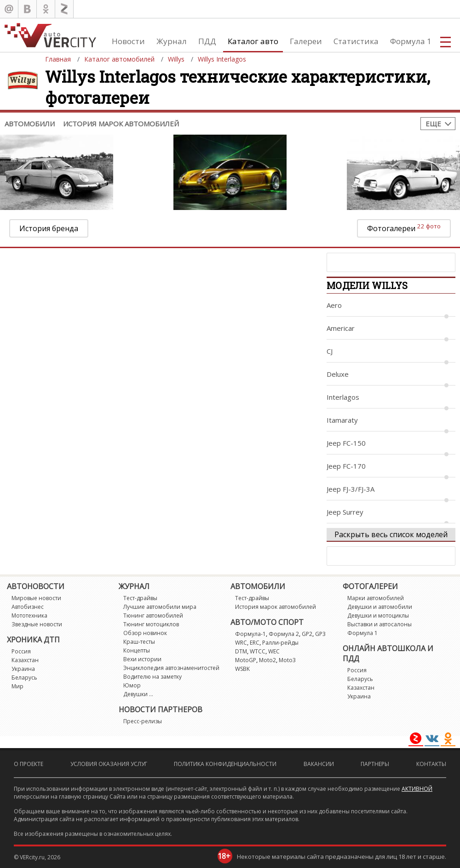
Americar (341, 328)
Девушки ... (138, 694)
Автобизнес (28, 607)
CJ (330, 351)
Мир (17, 686)
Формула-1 (250, 634)
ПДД (207, 41)
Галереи (306, 41)
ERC (255, 643)
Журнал (172, 41)
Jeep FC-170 (346, 466)
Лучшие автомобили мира (160, 607)
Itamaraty (342, 420)
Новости (128, 41)
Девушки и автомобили (380, 607)
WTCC (258, 651)
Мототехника (29, 616)
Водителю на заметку (152, 677)
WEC (274, 651)
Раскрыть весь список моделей (391, 534)
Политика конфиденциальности (225, 764)
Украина (23, 669)
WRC (241, 643)
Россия (21, 651)
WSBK (242, 669)
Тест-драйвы (140, 598)
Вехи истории (142, 659)
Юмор (132, 685)
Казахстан (25, 660)
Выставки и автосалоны (379, 624)
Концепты (137, 650)
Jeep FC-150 (346, 443)
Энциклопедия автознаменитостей (171, 668)
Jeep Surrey (345, 512)
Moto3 (287, 660)
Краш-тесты (139, 642)
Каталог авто (253, 41)
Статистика (356, 41)
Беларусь (24, 678)
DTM (241, 651)
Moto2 (267, 660)
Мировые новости (36, 598)
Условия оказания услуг (109, 764)
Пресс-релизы (143, 721)
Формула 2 (284, 634)
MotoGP (246, 660)
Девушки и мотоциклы (378, 616)
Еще (433, 124)
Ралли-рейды (280, 643)
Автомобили (30, 124)
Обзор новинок (145, 633)
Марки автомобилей (376, 598)
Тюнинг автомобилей (153, 616)
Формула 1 (411, 41)
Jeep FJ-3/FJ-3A (351, 489)
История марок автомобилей (121, 124)
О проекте (29, 764)
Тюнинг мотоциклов (151, 624)
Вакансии (319, 764)
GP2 (307, 634)
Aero (334, 305)
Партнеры (375, 764)
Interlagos (343, 397)
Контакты (431, 764)
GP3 (320, 634)
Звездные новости (37, 624)
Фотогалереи (404, 228)
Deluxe (338, 374)
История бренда (49, 228)
